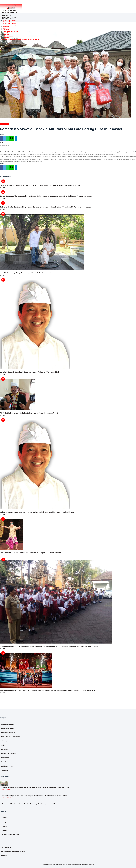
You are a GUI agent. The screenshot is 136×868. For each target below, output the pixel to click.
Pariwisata (6, 30)
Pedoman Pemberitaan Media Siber (13, 851)
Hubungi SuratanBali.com (10, 39)
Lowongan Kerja (33, 39)
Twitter (4, 826)
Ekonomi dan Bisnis (9, 22)
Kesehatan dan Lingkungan (13, 14)
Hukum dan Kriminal (9, 23)
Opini (4, 28)
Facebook (5, 818)
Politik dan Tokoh (8, 36)
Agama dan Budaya (9, 20)
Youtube (4, 830)
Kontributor (23, 39)
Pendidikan (6, 33)
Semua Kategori (8, 19)
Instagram (5, 822)
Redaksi (4, 856)
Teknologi (6, 38)
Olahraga (6, 27)
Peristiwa (6, 34)
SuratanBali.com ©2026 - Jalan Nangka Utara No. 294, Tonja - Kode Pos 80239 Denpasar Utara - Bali (68, 864)
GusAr (4, 143)
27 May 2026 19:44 (7, 790)
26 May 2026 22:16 (7, 806)
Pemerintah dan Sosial (10, 31)
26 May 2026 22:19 (7, 798)
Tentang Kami (6, 847)
